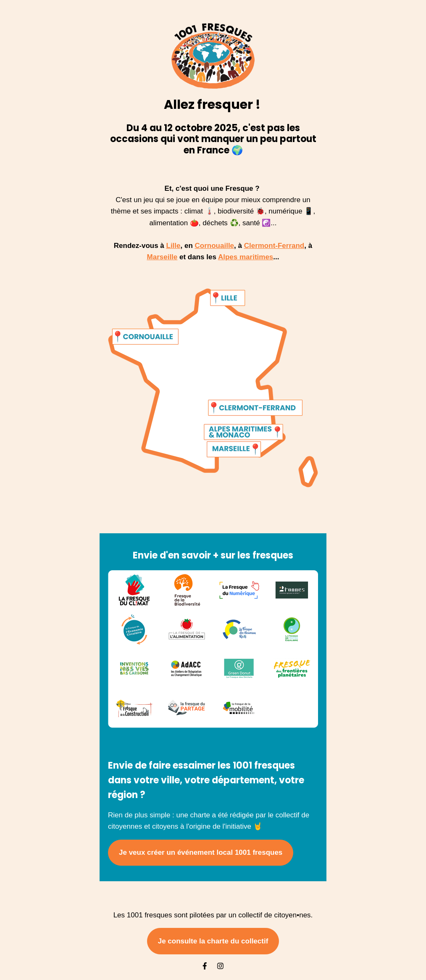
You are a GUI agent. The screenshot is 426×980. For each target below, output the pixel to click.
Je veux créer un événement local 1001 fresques (201, 852)
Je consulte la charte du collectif (213, 941)
